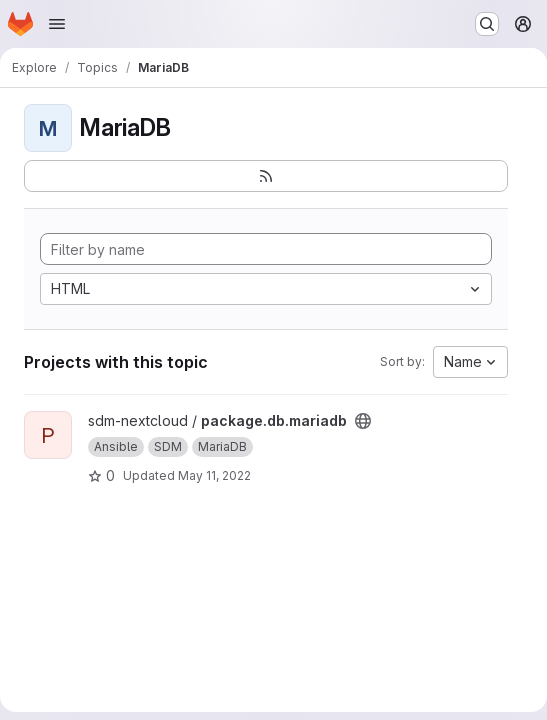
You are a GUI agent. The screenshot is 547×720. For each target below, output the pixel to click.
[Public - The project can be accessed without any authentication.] (363, 421)
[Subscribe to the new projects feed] (266, 176)
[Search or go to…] (487, 24)
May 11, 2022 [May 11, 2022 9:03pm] (214, 475)
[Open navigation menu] (57, 24)
